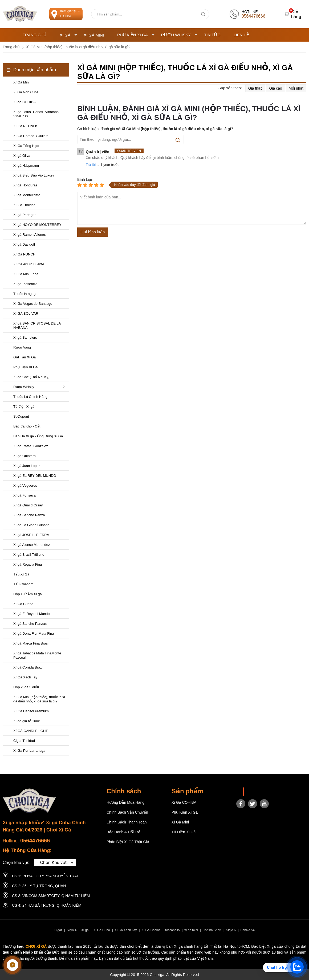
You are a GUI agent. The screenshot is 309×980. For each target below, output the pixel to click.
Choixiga (254, 792)
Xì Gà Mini (94, 35)
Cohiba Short (212, 930)
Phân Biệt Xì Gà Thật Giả (128, 842)
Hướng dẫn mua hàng (125, 802)
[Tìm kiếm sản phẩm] (150, 14)
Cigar (58, 930)
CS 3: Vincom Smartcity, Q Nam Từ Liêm (51, 896)
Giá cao (275, 88)
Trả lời (91, 165)
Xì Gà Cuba (102, 930)
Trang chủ (34, 35)
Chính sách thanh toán (127, 822)
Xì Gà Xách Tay (126, 930)
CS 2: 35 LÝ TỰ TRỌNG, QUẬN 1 (40, 886)
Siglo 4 (72, 930)
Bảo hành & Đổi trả (123, 832)
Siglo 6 (231, 930)
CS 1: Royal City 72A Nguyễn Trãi (45, 876)
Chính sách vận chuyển (127, 812)
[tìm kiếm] (203, 14)
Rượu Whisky (179, 35)
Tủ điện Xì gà (184, 832)
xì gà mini (191, 930)
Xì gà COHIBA (184, 802)
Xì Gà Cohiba (151, 930)
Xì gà (85, 930)
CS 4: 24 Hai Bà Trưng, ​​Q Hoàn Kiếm (47, 905)
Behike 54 (247, 930)
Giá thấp (255, 88)
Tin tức (212, 35)
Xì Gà (68, 35)
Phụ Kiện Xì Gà (136, 35)
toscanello (172, 930)
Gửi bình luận (93, 232)
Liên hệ (241, 35)
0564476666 (35, 841)
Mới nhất (296, 88)
